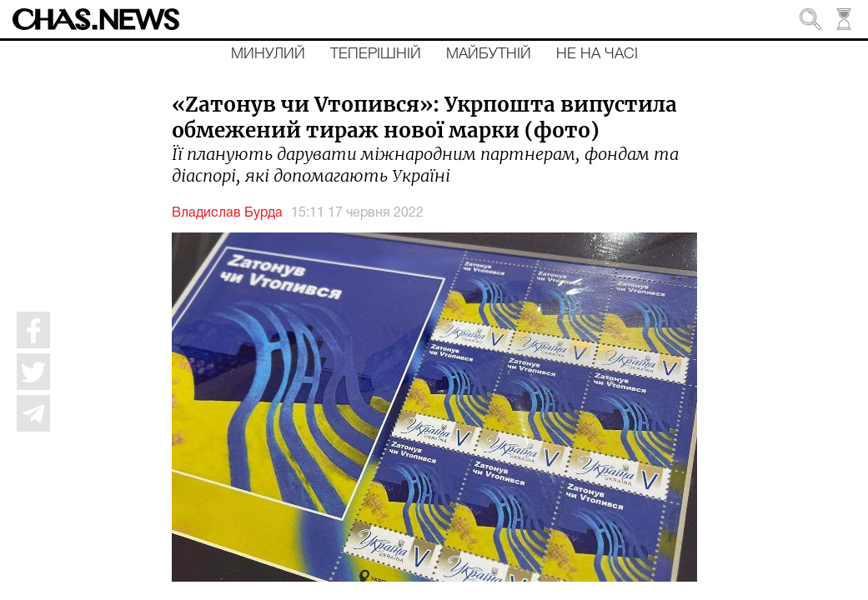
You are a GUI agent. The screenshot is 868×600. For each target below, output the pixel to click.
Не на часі (597, 54)
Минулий (268, 54)
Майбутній (489, 54)
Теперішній (376, 54)
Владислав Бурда (227, 213)
